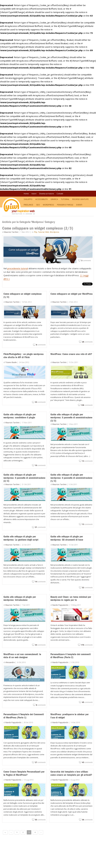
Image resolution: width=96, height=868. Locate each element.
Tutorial (65, 199)
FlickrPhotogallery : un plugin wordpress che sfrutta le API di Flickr (23, 356)
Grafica (54, 199)
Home (26, 194)
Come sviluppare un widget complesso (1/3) (22, 295)
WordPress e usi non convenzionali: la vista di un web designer (22, 656)
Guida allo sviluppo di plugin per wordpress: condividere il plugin (20, 416)
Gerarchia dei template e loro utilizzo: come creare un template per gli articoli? (71, 773)
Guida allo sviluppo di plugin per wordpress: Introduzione (20, 598)
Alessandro (10, 662)
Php (36, 232)
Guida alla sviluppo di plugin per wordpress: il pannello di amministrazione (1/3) (71, 478)
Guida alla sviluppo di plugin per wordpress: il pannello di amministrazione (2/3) (24, 478)
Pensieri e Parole (65, 205)
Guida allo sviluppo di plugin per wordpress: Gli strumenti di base (67, 538)
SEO (38, 205)
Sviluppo (28, 199)
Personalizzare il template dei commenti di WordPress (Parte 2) (71, 656)
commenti (86, 261)
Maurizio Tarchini (11, 232)
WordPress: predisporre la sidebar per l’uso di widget (70, 716)
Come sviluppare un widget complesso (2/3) (38, 228)
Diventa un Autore (47, 194)
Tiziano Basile (11, 362)
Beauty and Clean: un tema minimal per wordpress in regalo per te (71, 598)
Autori (34, 194)
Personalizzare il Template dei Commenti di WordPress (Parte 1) (24, 716)
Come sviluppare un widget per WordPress (71, 294)
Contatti (60, 194)
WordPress (48, 205)
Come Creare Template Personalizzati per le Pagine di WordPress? (24, 773)
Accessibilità (41, 199)
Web (47, 232)
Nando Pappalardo (60, 605)
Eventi (79, 205)
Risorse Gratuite (80, 199)
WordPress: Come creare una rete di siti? (71, 354)
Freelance (28, 205)
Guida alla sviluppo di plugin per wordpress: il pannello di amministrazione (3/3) (71, 418)
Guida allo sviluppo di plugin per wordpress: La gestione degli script (21, 538)
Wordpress (54, 232)
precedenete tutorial (18, 268)
